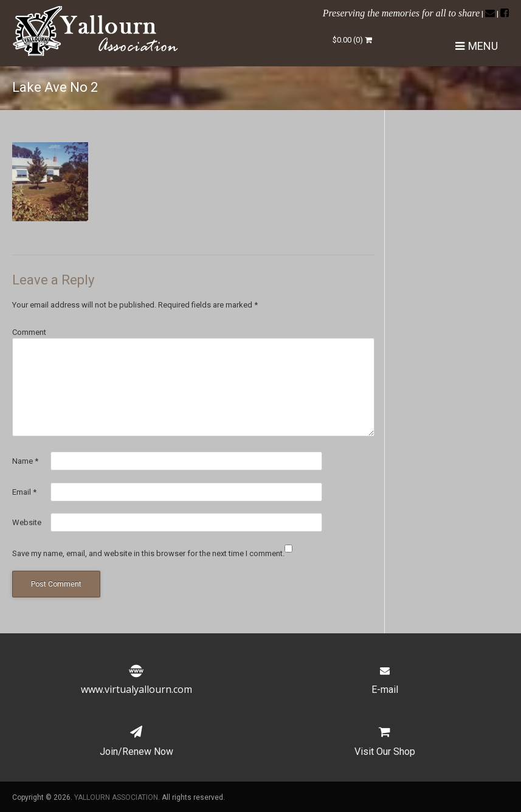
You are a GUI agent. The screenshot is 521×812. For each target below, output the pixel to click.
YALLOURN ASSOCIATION (116, 797)
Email (24, 492)
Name (25, 461)
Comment (29, 332)
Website (27, 522)
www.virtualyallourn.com (136, 682)
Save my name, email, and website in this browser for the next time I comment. (148, 553)
